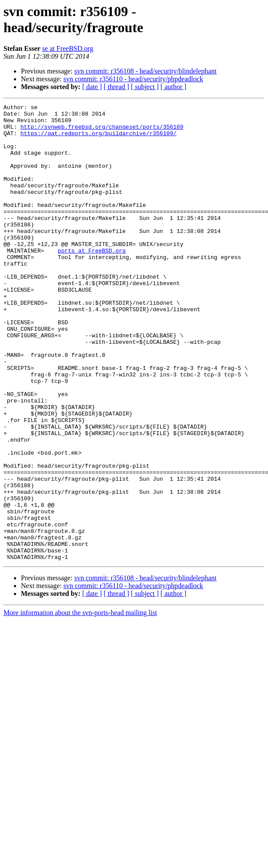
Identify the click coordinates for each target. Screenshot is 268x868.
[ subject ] (145, 87)
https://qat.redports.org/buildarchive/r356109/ (99, 140)
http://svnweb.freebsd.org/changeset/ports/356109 (102, 132)
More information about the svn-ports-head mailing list (80, 704)
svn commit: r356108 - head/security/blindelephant (146, 71)
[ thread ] (116, 87)
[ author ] (174, 87)
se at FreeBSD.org (68, 48)
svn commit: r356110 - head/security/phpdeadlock (133, 79)
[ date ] (92, 87)
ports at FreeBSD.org (92, 280)
